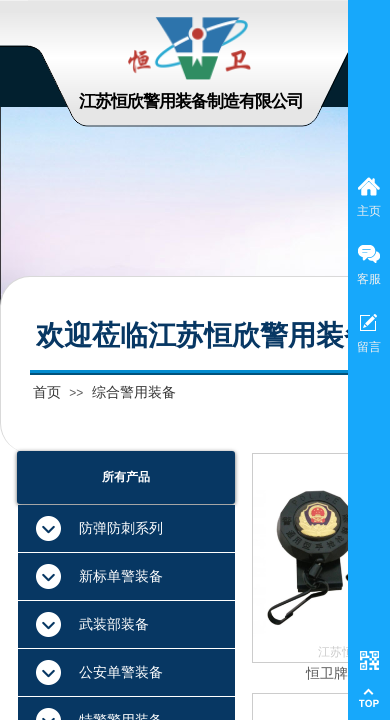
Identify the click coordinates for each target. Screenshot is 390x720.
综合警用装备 (134, 392)
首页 (47, 392)
